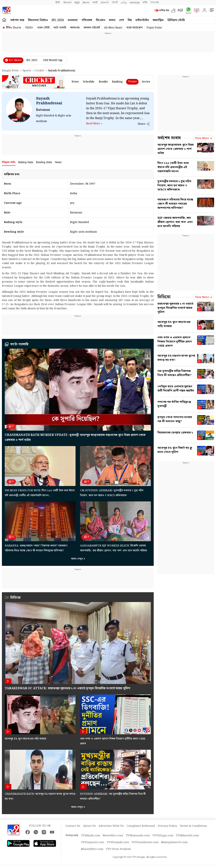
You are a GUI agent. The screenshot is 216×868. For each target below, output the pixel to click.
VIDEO (29, 28)
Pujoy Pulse (154, 28)
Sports (27, 71)
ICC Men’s (15, 60)
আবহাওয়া (75, 28)
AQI (180, 10)
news (75, 82)
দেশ (121, 20)
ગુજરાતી (105, 2)
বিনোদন (101, 20)
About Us (89, 826)
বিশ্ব (130, 20)
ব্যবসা (112, 20)
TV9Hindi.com (91, 836)
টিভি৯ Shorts (14, 28)
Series (146, 82)
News (58, 162)
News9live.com (113, 836)
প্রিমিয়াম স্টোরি (176, 20)
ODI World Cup (53, 60)
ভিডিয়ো (164, 297)
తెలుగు (86, 2)
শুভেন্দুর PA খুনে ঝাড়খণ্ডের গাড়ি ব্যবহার (25, 739)
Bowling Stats (44, 162)
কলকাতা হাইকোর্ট (92, 28)
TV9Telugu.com (163, 836)
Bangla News (10, 71)
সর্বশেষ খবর (17, 20)
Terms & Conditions (193, 826)
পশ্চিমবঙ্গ (87, 20)
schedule (89, 82)
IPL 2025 (32, 60)
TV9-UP (155, 2)
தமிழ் (124, 2)
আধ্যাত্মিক (158, 20)
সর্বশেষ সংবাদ (169, 138)
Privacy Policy (167, 826)
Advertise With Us (111, 826)
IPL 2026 (58, 20)
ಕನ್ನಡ (77, 2)
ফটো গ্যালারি (60, 28)
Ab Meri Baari (113, 28)
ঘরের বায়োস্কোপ (134, 28)
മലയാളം (135, 2)
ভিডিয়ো (15, 598)
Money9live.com (92, 849)
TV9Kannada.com (138, 836)
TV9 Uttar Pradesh (118, 849)
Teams (132, 82)
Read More (93, 123)
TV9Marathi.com (187, 836)
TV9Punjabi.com (118, 842)
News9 (67, 2)
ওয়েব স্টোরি (43, 28)
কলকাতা (73, 20)
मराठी (95, 2)
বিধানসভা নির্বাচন (38, 20)
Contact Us (73, 826)
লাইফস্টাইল (142, 20)
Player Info (9, 162)
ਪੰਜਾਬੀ (115, 2)
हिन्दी (58, 2)
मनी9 (145, 2)
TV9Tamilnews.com (145, 842)
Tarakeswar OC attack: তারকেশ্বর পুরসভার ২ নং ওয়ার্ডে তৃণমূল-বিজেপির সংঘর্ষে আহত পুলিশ (67, 688)
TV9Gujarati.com (93, 842)
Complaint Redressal (141, 826)
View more (204, 138)
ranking (117, 82)
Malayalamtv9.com (174, 842)
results (103, 82)
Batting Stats (26, 162)
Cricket (39, 71)
